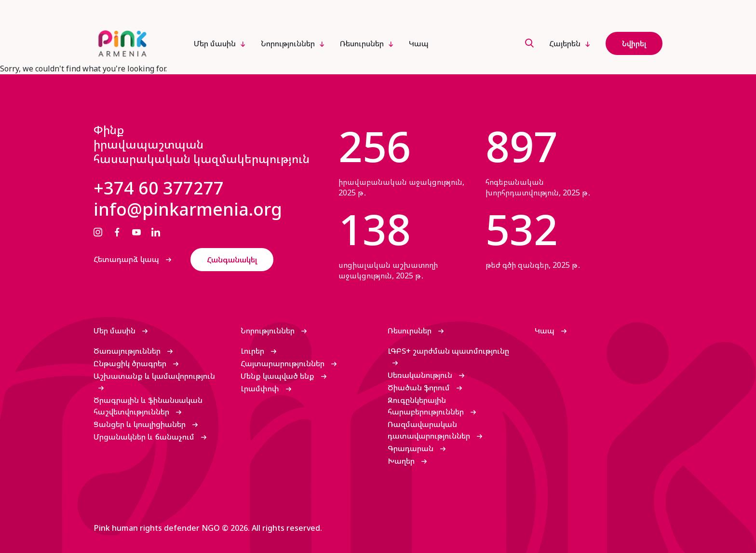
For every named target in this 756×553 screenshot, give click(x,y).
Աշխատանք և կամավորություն (154, 376)
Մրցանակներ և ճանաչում (145, 437)
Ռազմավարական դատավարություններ (430, 430)
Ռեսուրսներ (362, 43)
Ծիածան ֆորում (420, 387)
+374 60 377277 (159, 188)
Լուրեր (253, 351)
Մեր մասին (215, 43)
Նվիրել (634, 43)
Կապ (419, 43)
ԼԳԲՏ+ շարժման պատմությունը (448, 351)
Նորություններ (288, 43)
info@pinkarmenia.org (188, 209)
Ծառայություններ (128, 351)
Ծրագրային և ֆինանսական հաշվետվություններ (148, 406)
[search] (529, 44)
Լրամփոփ (261, 388)
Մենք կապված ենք (278, 376)
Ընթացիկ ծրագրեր (131, 363)
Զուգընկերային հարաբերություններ (427, 406)
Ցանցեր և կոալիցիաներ (141, 424)
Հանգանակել (232, 260)
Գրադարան (412, 448)
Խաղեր (402, 461)
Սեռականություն (421, 375)
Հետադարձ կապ (127, 259)
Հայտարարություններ (283, 363)
